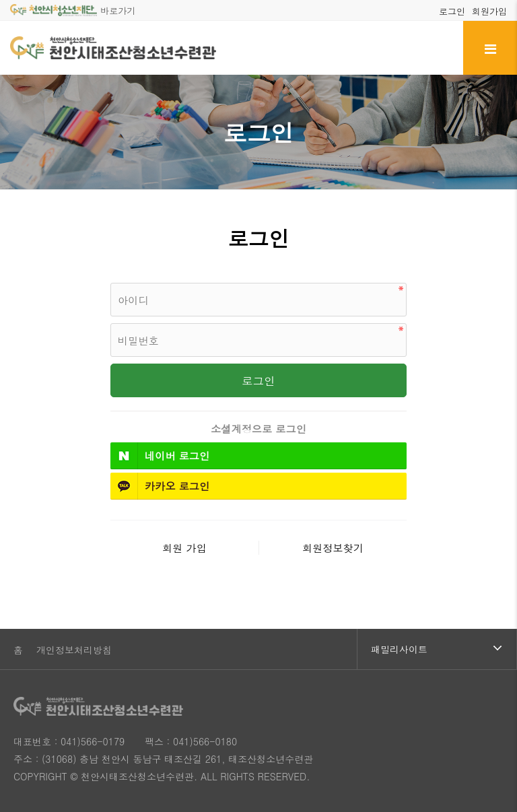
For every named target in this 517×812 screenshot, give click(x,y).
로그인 (452, 11)
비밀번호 (111, 280)
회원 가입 (184, 548)
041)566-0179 (93, 741)
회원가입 (489, 11)
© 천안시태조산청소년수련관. (134, 776)
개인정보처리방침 (74, 650)
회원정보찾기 (333, 548)
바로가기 (73, 10)
